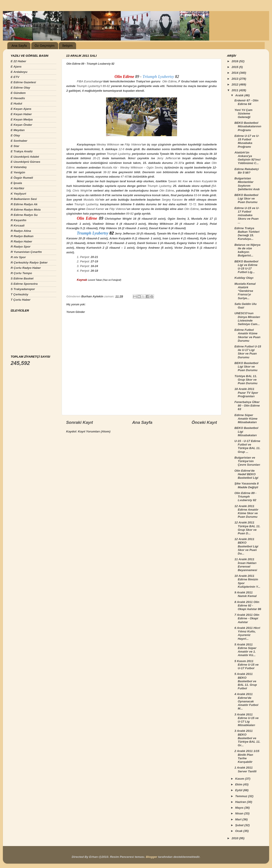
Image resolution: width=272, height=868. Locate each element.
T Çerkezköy (20, 294)
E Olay (15, 135)
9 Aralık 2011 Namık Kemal (246, 594)
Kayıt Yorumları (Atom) (94, 431)
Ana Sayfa (19, 46)
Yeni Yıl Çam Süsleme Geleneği (243, 113)
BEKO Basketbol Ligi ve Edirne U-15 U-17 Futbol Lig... (246, 267)
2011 (235, 90)
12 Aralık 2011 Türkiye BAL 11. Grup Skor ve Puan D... (247, 528)
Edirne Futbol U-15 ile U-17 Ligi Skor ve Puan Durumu (248, 352)
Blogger (151, 857)
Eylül (239, 790)
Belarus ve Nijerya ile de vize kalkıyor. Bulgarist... (247, 250)
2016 (235, 61)
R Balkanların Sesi (24, 199)
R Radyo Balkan (22, 236)
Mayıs (240, 808)
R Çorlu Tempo (21, 273)
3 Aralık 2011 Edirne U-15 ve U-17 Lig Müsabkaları (247, 720)
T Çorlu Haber (21, 300)
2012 (235, 84)
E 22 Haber (18, 61)
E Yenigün (18, 172)
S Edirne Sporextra (24, 284)
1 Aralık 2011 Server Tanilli (245, 769)
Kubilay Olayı (244, 278)
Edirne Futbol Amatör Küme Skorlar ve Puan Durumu (247, 335)
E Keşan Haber (21, 114)
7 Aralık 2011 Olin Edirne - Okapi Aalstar (247, 618)
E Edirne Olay (20, 88)
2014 (235, 73)
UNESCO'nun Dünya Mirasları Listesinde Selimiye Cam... (247, 319)
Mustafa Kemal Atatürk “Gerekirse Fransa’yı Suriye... (245, 291)
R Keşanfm (19, 220)
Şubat (240, 825)
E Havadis (18, 98)
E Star (15, 146)
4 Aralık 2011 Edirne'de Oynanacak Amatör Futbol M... (246, 701)
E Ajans (16, 67)
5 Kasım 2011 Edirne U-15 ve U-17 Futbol (247, 665)
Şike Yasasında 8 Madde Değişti (247, 485)
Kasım (240, 779)
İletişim (67, 46)
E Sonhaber (19, 141)
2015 (235, 67)
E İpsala (16, 183)
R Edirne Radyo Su (24, 215)
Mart (239, 819)
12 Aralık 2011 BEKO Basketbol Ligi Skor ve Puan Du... (246, 546)
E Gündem (18, 93)
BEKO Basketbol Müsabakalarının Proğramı (248, 126)
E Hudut (16, 104)
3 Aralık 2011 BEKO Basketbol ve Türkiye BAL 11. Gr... (247, 738)
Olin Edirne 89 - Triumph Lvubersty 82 (245, 497)
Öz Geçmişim (45, 46)
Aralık (240, 95)
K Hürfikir (18, 188)
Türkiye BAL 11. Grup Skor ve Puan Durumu (246, 380)
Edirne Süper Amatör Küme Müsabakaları (246, 419)
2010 (235, 838)
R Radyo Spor (21, 247)
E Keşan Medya (22, 119)
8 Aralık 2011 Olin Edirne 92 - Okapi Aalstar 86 (248, 605)
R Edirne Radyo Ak (24, 204)
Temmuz (242, 796)
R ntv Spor (18, 257)
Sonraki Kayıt (80, 422)
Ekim (239, 784)
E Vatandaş (19, 167)
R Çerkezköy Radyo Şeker (29, 263)
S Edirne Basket (22, 278)
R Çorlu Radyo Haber (26, 268)
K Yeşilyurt (18, 194)
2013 (235, 79)
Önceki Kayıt (204, 422)
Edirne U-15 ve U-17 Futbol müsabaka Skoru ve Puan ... (247, 215)
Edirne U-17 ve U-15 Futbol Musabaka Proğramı (247, 141)
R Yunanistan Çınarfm (26, 252)
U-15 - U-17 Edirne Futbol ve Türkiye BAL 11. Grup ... (247, 446)
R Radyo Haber (21, 241)
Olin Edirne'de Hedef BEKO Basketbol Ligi (246, 474)
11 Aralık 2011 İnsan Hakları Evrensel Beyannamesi (246, 565)
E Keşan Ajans (21, 109)
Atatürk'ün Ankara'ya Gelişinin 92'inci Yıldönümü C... (247, 158)
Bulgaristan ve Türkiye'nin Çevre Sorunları (247, 461)
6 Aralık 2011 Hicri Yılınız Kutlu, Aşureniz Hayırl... (247, 633)
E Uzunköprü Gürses (26, 162)
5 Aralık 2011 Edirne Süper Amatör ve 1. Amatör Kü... (245, 650)
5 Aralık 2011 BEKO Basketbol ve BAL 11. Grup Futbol (246, 681)
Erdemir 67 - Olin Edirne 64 (246, 102)
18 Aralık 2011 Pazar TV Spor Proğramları (246, 392)
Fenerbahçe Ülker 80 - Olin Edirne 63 (247, 406)
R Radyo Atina (21, 231)
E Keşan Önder (21, 125)
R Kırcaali (18, 226)
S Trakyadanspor (23, 289)
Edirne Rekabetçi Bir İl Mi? (247, 171)
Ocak (239, 831)
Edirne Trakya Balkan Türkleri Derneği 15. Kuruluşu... (247, 234)
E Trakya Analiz (22, 151)
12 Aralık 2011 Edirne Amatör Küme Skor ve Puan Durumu (246, 511)
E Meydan (18, 130)
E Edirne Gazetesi (23, 82)
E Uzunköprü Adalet (25, 157)
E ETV (15, 77)
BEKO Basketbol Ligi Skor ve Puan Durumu (246, 199)
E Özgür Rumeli (22, 178)
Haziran (241, 802)
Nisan (240, 813)
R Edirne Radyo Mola (26, 210)
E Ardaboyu (19, 72)
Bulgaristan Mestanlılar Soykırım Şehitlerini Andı (247, 184)
